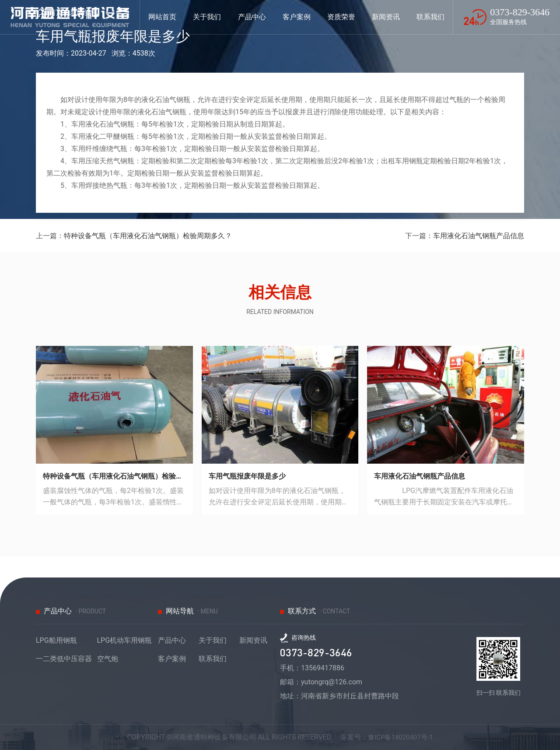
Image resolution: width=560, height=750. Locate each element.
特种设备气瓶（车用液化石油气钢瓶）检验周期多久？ (148, 236)
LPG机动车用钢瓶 (125, 640)
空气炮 (108, 659)
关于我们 (213, 640)
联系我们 (213, 659)
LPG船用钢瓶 (56, 640)
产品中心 (172, 640)
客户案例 (172, 659)
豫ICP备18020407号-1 (400, 737)
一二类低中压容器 (64, 659)
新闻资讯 (253, 640)
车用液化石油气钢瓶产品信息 (479, 236)
